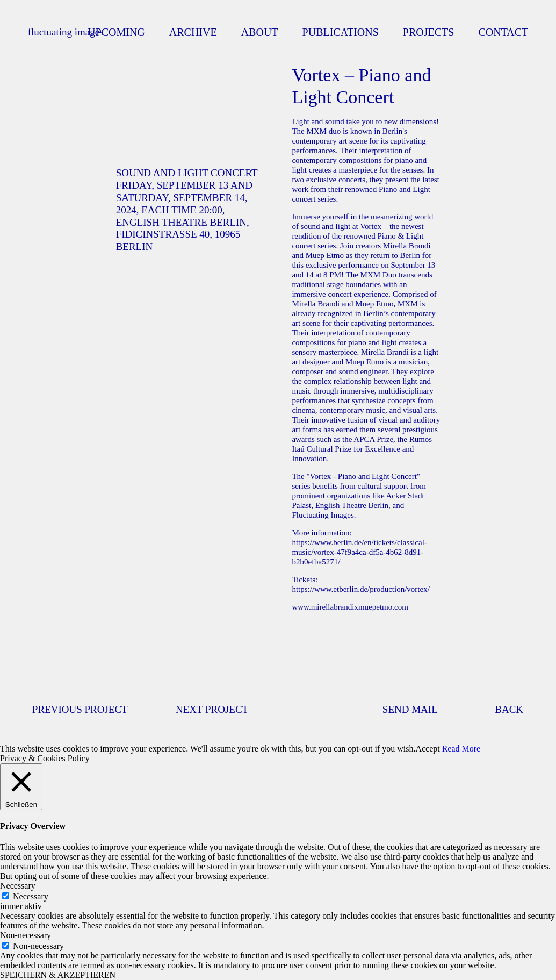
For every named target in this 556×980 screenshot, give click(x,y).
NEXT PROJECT (212, 709)
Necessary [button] (18, 886)
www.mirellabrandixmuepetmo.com (350, 607)
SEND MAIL (410, 709)
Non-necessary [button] (26, 935)
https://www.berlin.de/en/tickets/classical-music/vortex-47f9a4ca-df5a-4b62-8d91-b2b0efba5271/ (359, 552)
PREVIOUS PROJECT (80, 709)
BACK (509, 709)
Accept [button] (427, 749)
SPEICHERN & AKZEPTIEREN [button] (58, 975)
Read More (461, 749)
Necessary (31, 896)
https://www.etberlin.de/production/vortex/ (360, 589)
